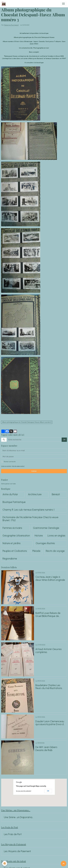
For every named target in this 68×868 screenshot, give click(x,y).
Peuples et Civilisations (15, 551)
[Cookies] (5, 863)
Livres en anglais (56, 536)
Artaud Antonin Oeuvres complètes (49, 651)
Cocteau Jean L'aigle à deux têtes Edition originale (50, 578)
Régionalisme (10, 559)
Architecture (35, 494)
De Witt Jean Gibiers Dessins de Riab (46, 749)
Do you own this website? (24, 791)
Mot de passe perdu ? (18, 466)
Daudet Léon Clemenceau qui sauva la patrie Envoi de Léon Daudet (50, 723)
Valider (34, 471)
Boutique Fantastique (14, 502)
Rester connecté (10, 462)
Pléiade (36, 551)
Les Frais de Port (13, 834)
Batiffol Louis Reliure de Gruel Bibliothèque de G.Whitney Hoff (48, 615)
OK (64, 440)
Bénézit (56, 494)
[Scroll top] (64, 864)
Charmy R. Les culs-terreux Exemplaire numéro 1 (28, 510)
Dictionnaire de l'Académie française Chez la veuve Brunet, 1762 (30, 519)
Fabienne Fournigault (11, 25)
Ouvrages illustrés (45, 543)
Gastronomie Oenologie (46, 528)
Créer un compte (6, 466)
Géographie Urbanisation (16, 536)
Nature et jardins (12, 543)
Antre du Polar (10, 494)
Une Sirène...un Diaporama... (19, 817)
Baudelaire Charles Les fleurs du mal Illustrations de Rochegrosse (49, 687)
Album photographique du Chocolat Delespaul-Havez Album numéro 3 (27, 422)
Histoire (39, 536)
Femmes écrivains (12, 528)
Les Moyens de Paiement (17, 851)
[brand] (4, 4)
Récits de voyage (55, 551)
